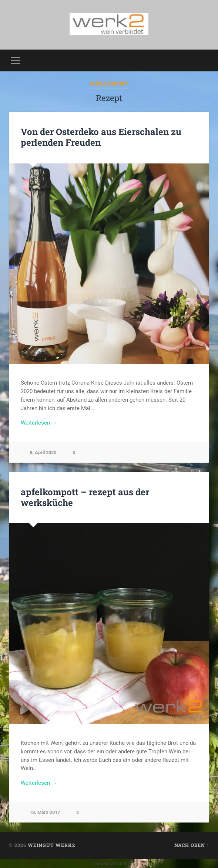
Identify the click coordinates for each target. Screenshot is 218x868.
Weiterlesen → (39, 423)
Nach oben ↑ (192, 845)
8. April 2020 (43, 452)
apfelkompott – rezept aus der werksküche (85, 497)
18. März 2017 (45, 812)
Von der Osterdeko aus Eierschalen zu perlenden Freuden (101, 137)
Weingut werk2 (51, 845)
